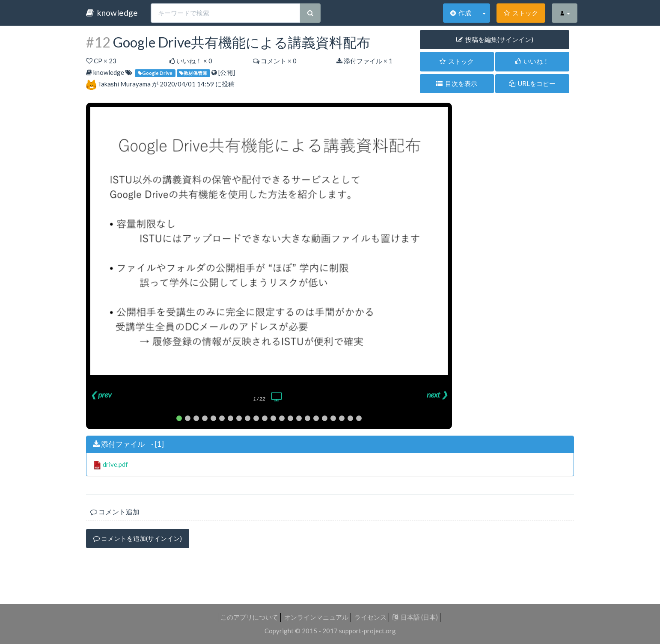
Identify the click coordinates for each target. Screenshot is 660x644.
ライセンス (370, 617)
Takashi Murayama (124, 84)
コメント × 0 (275, 61)
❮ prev (101, 395)
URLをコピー (532, 83)
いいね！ (532, 61)
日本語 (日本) (415, 617)
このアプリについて (249, 617)
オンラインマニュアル (316, 617)
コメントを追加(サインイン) (138, 538)
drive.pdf (115, 464)
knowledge (112, 13)
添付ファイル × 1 (364, 61)
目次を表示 (457, 83)
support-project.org (367, 631)
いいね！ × (191, 61)
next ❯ (437, 395)
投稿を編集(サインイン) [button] (495, 39)
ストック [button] (457, 61)
